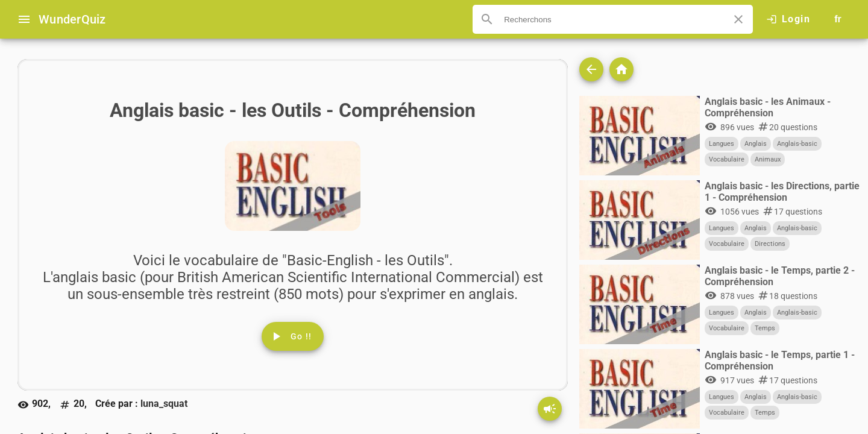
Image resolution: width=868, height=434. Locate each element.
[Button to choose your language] (838, 19)
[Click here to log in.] (788, 19)
